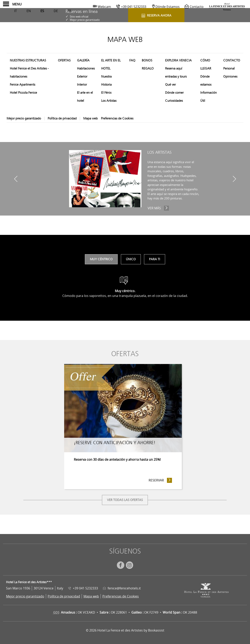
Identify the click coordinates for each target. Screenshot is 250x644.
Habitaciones (86, 68)
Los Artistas (109, 101)
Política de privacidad (62, 118)
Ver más (159, 208)
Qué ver (170, 85)
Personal (229, 68)
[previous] (16, 179)
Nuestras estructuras (28, 60)
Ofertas (64, 60)
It (16, 11)
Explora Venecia (178, 60)
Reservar (160, 480)
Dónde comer (174, 93)
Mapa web (91, 118)
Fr (69, 11)
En (29, 11)
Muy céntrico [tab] (101, 259)
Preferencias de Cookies (117, 118)
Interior (82, 85)
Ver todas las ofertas (125, 500)
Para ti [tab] (155, 259)
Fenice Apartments (23, 85)
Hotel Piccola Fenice (23, 93)
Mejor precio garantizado (24, 118)
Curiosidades (174, 101)
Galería (83, 60)
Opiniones (230, 77)
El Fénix (106, 93)
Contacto (232, 60)
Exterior (82, 77)
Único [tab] (131, 259)
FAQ (132, 60)
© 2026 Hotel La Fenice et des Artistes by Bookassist (125, 630)
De (56, 11)
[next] (234, 179)
